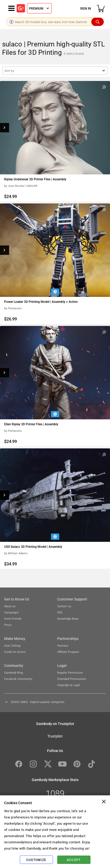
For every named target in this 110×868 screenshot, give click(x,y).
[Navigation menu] (11, 8)
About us (10, 606)
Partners (63, 645)
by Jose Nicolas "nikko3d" (21, 186)
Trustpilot (55, 736)
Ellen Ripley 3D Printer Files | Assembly (31, 424)
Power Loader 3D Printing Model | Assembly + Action (41, 302)
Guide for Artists (15, 652)
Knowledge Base (68, 618)
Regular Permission (70, 672)
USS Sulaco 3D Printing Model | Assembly (33, 546)
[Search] (98, 22)
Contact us (64, 606)
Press (8, 625)
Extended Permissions (72, 679)
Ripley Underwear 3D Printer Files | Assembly (35, 179)
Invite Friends (13, 618)
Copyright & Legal (69, 685)
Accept (74, 860)
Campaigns (11, 612)
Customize (36, 860)
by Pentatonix (13, 308)
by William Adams (16, 553)
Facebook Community (18, 679)
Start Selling (12, 645)
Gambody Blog (14, 672)
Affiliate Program (68, 652)
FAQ (60, 612)
